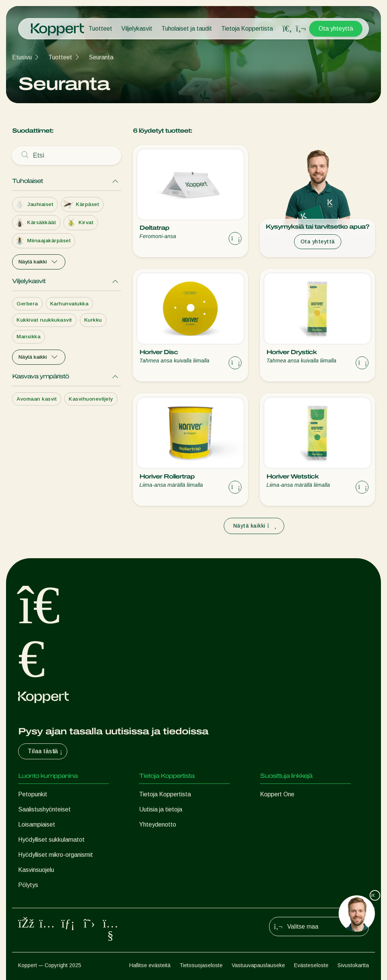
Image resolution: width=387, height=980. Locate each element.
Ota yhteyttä (336, 29)
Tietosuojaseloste (201, 965)
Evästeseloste (311, 965)
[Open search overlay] (287, 29)
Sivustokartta (353, 965)
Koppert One (277, 794)
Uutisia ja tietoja (161, 809)
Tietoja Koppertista (247, 29)
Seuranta (101, 57)
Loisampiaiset (37, 824)
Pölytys (28, 885)
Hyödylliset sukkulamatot (51, 840)
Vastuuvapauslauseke (258, 965)
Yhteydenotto (158, 824)
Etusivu (22, 57)
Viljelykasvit (137, 29)
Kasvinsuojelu (36, 870)
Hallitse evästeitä (150, 965)
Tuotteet (100, 29)
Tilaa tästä (46, 751)
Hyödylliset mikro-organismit (56, 855)
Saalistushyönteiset (44, 809)
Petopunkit (33, 794)
